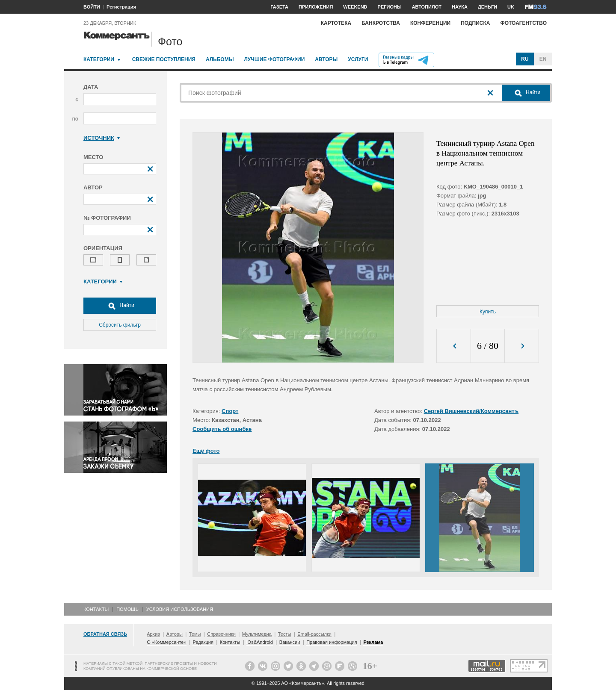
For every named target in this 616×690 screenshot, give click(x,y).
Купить (488, 312)
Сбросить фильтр (120, 325)
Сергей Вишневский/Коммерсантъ (471, 411)
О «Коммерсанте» (166, 642)
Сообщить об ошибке (222, 429)
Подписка (475, 23)
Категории (99, 59)
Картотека (336, 23)
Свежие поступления (164, 59)
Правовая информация (332, 642)
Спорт (230, 411)
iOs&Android (260, 642)
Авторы (326, 59)
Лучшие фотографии (274, 59)
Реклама (373, 642)
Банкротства (381, 23)
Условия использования (180, 609)
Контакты (96, 609)
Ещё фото (206, 451)
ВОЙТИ (92, 7)
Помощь (127, 609)
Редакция (203, 642)
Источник (102, 138)
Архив (153, 634)
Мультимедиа (257, 634)
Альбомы (220, 59)
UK (511, 7)
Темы (195, 634)
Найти (120, 306)
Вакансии (290, 642)
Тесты (285, 634)
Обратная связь (105, 634)
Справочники (221, 634)
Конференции (430, 23)
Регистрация (121, 7)
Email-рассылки (314, 634)
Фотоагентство (523, 23)
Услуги (358, 59)
